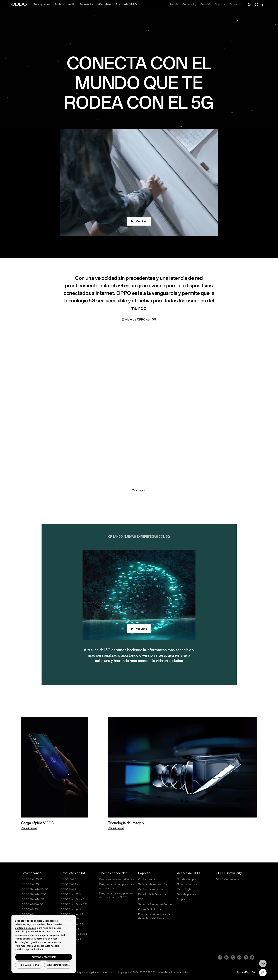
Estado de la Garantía (152, 894)
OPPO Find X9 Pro (33, 879)
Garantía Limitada (150, 910)
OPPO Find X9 (31, 884)
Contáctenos (147, 879)
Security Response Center (155, 904)
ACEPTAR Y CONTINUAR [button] (44, 957)
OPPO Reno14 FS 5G (35, 889)
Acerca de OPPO (126, 5)
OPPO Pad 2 (68, 889)
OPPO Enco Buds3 (72, 899)
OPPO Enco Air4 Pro (73, 915)
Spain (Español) (246, 973)
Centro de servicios (151, 889)
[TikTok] (252, 957)
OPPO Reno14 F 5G (34, 894)
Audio (72, 5)
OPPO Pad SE (69, 879)
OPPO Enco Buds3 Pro (75, 904)
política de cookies (26, 928)
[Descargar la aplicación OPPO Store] (263, 973)
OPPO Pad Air (69, 884)
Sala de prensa (187, 894)
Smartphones (42, 5)
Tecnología (184, 889)
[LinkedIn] (226, 957)
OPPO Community (227, 879)
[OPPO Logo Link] (19, 5)
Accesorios (87, 5)
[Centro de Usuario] (257, 5)
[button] (70, 921)
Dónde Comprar (187, 879)
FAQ (141, 899)
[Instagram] (246, 957)
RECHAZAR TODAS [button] (29, 965)
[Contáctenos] (263, 963)
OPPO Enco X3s (71, 894)
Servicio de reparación (153, 884)
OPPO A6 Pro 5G (32, 904)
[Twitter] (233, 957)
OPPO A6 (28, 915)
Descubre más (29, 828)
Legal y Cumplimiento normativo (96, 972)
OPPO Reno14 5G (33, 899)
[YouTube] (239, 957)
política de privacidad (27, 950)
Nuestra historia (187, 884)
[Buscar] (249, 5)
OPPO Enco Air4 (71, 910)
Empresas (184, 899)
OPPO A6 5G (30, 910)
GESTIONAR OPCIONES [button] (58, 965)
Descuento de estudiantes (117, 879)
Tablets (59, 5)
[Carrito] (264, 5)
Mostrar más (139, 490)
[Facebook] (220, 957)
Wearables (105, 5)
